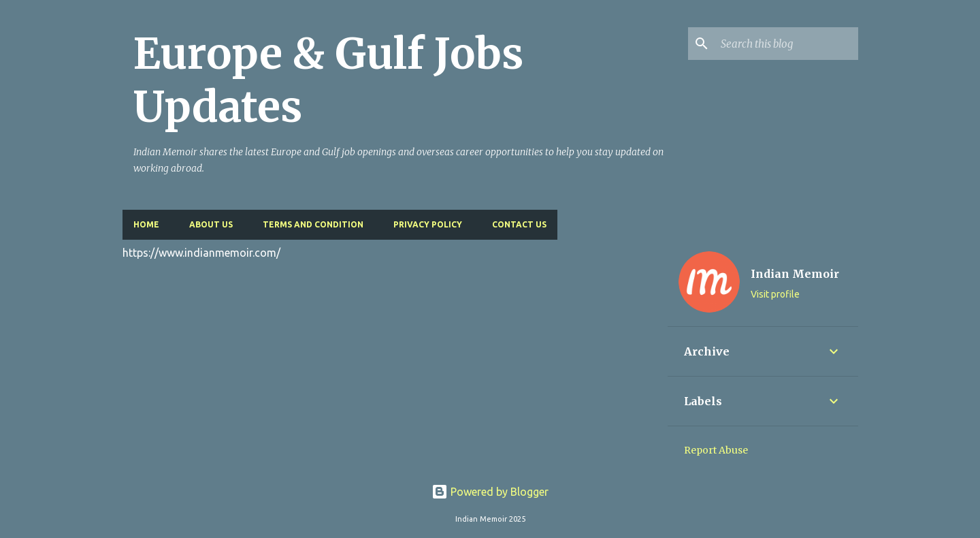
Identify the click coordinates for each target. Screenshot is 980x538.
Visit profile (775, 294)
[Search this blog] (787, 44)
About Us (211, 224)
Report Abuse (716, 450)
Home (146, 224)
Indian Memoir (795, 274)
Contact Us (519, 224)
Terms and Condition (313, 224)
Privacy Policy (428, 224)
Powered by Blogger (490, 492)
